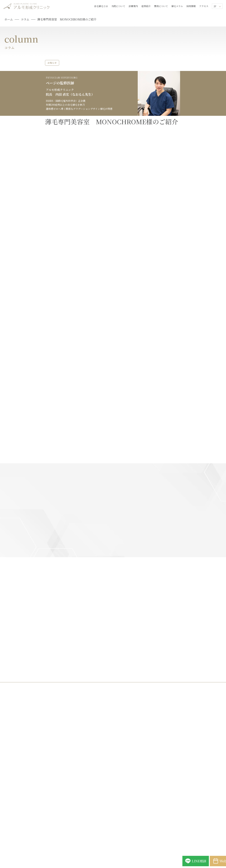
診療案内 (133, 6)
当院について (118, 6)
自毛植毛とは (101, 6)
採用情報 (191, 6)
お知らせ (52, 63)
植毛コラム (177, 6)
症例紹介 (146, 6)
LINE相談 (157, 857)
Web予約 (203, 857)
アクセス (204, 6)
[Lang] (217, 6)
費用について (161, 6)
